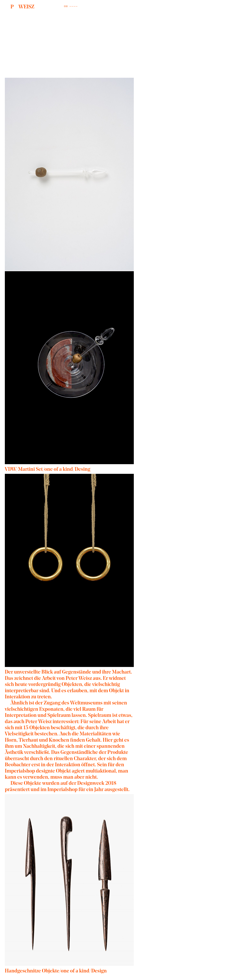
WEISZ (22, 7)
